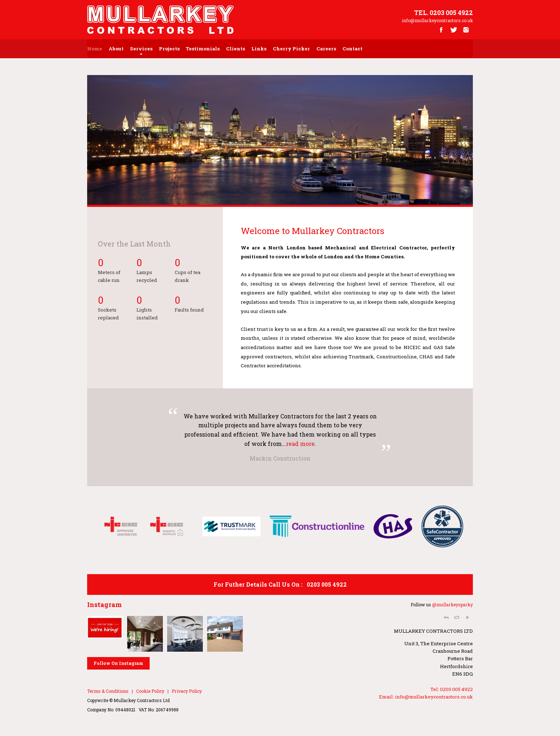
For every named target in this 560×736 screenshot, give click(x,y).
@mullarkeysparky (452, 605)
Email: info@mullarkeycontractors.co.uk (426, 697)
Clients (236, 49)
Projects (169, 49)
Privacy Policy (187, 691)
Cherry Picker (291, 49)
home (95, 49)
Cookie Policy (150, 691)
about (116, 49)
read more (300, 444)
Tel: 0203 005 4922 (452, 689)
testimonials (203, 49)
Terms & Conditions (108, 691)
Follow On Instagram (118, 663)
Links (259, 49)
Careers (326, 49)
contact (352, 49)
